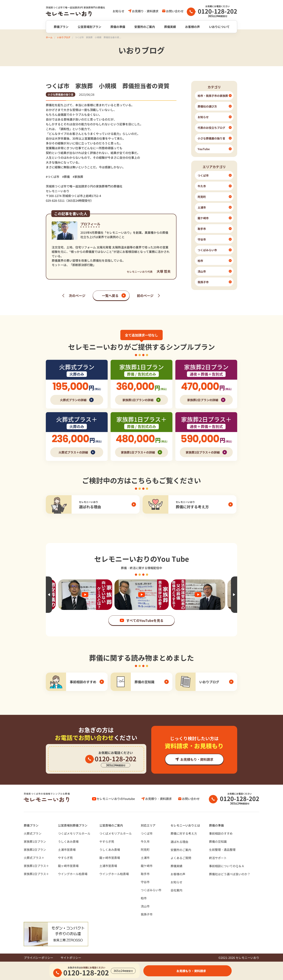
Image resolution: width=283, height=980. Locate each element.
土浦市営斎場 (67, 850)
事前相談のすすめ (221, 833)
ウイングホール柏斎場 (73, 874)
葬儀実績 (170, 27)
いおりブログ (64, 37)
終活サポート (218, 858)
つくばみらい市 (151, 890)
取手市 (145, 874)
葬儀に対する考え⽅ (184, 833)
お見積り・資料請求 (145, 11)
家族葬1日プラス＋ (36, 866)
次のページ (77, 295)
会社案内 (176, 890)
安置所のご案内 (145, 27)
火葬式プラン (33, 833)
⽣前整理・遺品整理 (222, 850)
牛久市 (145, 841)
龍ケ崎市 (147, 866)
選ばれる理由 (179, 842)
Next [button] (234, 595)
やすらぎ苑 (65, 858)
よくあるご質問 (181, 858)
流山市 (145, 906)
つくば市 (147, 833)
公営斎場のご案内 (111, 825)
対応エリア (148, 825)
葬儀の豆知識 (218, 841)
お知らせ (118, 11)
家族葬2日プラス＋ (36, 874)
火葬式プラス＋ (34, 858)
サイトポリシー (71, 958)
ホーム (49, 37)
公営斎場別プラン (89, 27)
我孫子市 (147, 914)
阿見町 (145, 850)
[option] (142, 595)
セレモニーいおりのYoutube (116, 799)
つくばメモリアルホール (74, 833)
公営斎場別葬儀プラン (73, 825)
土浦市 (145, 858)
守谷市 (145, 882)
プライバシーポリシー (38, 958)
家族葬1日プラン (35, 841)
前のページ (145, 295)
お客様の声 (192, 27)
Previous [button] (49, 595)
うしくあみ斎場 (68, 841)
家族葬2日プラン (35, 850)
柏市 (144, 898)
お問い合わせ (175, 11)
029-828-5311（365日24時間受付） (70, 200)
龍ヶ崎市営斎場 (68, 866)
